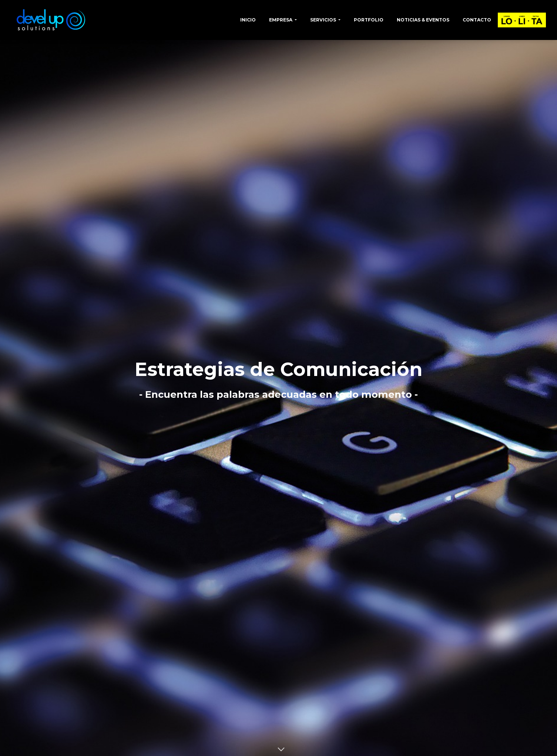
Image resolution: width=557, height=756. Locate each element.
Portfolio (369, 20)
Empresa (281, 20)
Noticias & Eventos (423, 20)
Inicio (248, 20)
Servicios (324, 20)
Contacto (477, 20)
